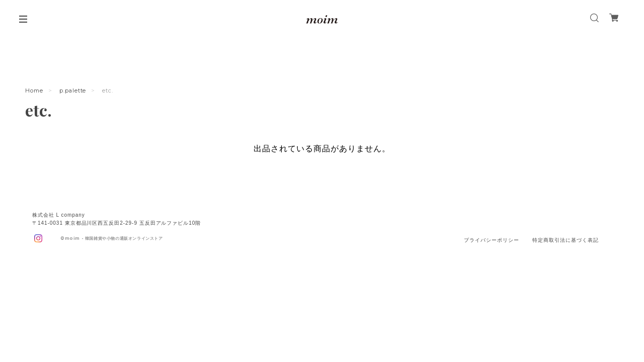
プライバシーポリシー (492, 240)
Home (34, 90)
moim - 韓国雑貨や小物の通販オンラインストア (114, 238)
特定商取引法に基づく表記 (566, 240)
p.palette (73, 90)
